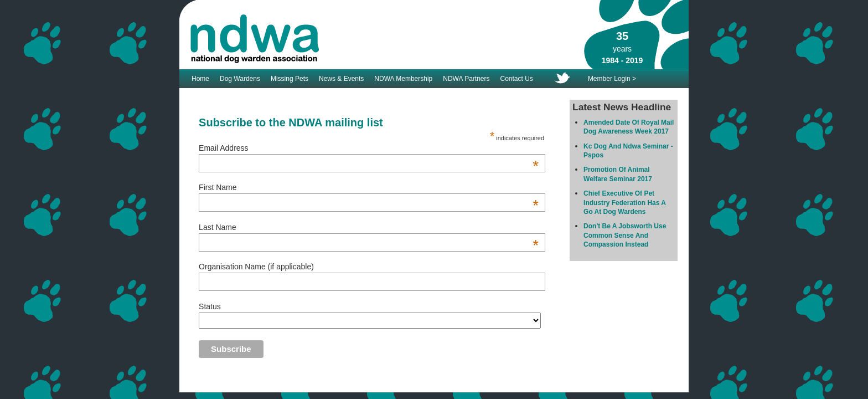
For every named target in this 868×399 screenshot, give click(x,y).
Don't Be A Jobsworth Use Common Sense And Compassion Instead (625, 235)
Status (210, 306)
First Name (369, 187)
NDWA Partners (466, 79)
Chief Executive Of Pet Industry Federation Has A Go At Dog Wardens (624, 203)
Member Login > (612, 79)
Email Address (369, 148)
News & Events (341, 79)
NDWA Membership (403, 79)
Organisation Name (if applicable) (256, 267)
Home (200, 79)
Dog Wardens (240, 79)
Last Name (369, 227)
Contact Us (517, 79)
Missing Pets (290, 79)
